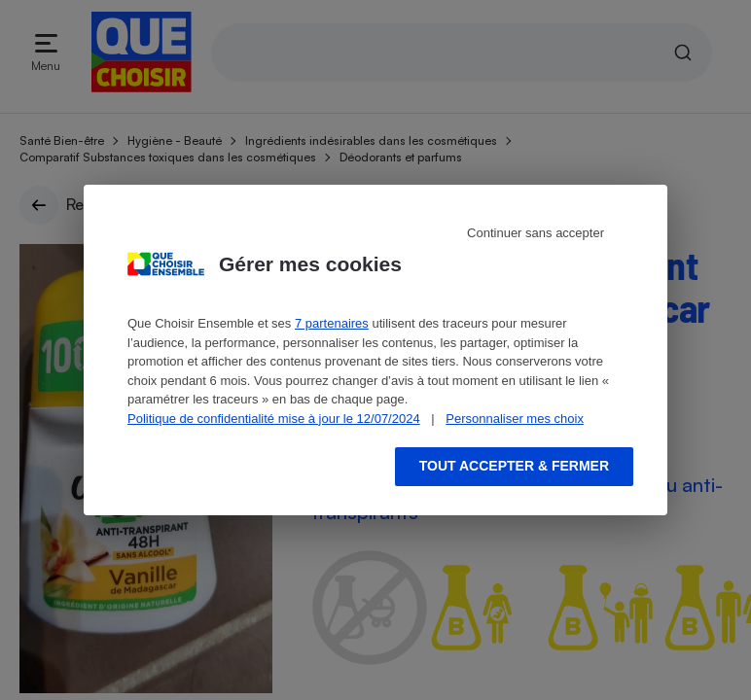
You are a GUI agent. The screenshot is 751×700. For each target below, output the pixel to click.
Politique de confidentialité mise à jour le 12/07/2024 (274, 419)
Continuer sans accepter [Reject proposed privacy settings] (536, 233)
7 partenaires (332, 323)
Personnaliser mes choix (515, 419)
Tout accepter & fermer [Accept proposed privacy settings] (514, 466)
